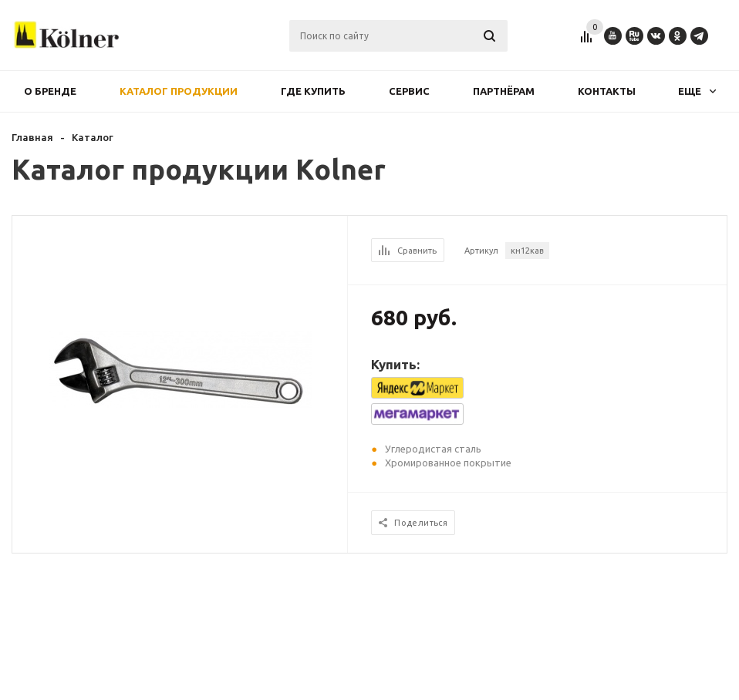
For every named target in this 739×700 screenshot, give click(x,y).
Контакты (607, 91)
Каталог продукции (179, 91)
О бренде (50, 91)
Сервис (409, 91)
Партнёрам (504, 91)
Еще (697, 91)
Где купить (313, 91)
